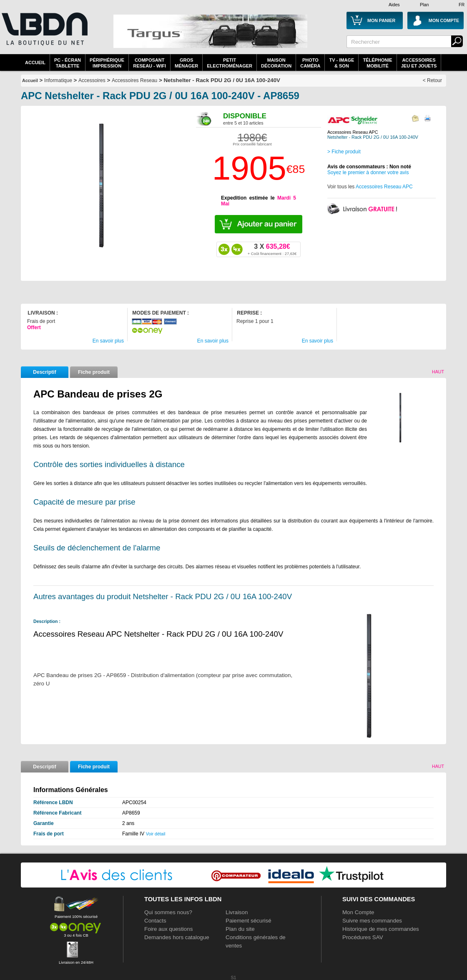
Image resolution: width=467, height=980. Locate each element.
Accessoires (92, 80)
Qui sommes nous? (168, 912)
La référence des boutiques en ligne (44, 34)
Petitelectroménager (230, 63)
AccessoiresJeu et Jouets (419, 63)
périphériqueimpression (107, 63)
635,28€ (272, 249)
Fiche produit (94, 372)
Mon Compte (358, 912)
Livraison (237, 912)
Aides (394, 5)
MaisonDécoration (276, 63)
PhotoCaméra (310, 63)
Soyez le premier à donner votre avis (368, 172)
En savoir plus (108, 341)
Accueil (35, 62)
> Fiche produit (344, 152)
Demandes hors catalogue (177, 937)
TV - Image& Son (341, 63)
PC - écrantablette (68, 63)
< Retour (432, 80)
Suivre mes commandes (372, 921)
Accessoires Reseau (134, 80)
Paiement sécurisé (249, 921)
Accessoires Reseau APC (384, 187)
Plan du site (240, 929)
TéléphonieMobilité (377, 63)
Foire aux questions (168, 929)
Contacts (155, 921)
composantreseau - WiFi (149, 63)
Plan (424, 5)
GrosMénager (186, 63)
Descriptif (44, 372)
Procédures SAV (363, 937)
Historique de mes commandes (381, 929)
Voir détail (156, 834)
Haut (438, 372)
